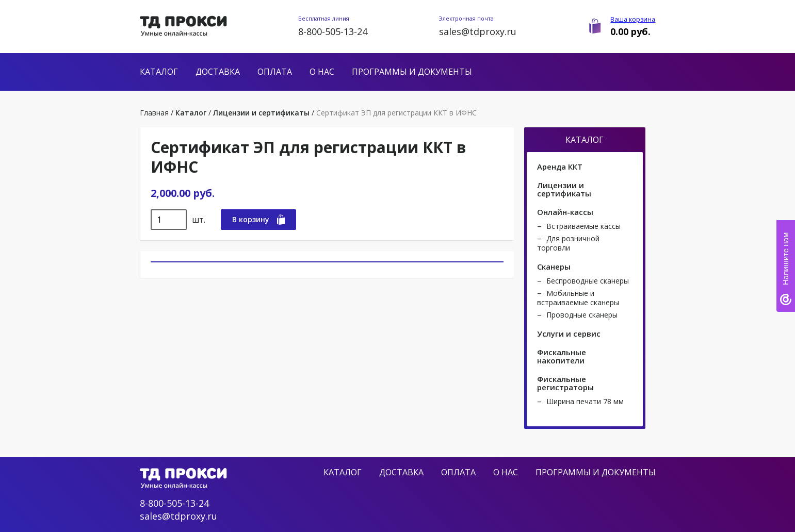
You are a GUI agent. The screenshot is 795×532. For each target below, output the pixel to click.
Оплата (275, 72)
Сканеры (554, 267)
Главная (154, 113)
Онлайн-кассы (565, 212)
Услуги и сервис (569, 334)
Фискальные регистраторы (565, 383)
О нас (322, 72)
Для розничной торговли (568, 243)
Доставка (218, 72)
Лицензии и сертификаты (261, 113)
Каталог (159, 72)
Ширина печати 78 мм (585, 401)
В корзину (258, 220)
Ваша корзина (633, 19)
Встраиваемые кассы (583, 226)
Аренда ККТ (560, 167)
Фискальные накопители (562, 356)
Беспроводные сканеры (588, 281)
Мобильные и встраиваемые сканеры (578, 298)
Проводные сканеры (582, 315)
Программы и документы (412, 72)
